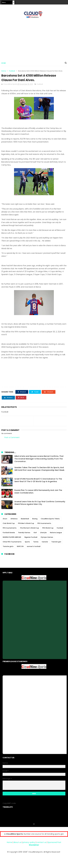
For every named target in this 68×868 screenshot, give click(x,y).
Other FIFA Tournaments (12, 542)
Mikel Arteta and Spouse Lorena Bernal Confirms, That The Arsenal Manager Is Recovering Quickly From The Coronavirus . (39, 459)
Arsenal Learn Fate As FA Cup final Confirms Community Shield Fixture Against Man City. (40, 503)
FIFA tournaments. (10, 528)
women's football (34, 547)
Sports (27, 542)
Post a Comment (12, 438)
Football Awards (9, 533)
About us (17, 843)
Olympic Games (47, 537)
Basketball (25, 519)
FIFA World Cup (48, 528)
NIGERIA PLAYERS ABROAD (12, 537)
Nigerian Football (31, 537)
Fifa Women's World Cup (30, 528)
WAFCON (20, 547)
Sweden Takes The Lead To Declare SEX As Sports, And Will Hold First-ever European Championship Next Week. (40, 469)
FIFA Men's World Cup (26, 523)
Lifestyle (43, 533)
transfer (45, 542)
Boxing (35, 519)
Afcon (5, 519)
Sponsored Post (54, 843)
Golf (35, 533)
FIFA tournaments (44, 523)
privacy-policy (29, 843)
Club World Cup (9, 523)
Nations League (56, 533)
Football (12, 71)
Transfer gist (56, 542)
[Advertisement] (34, 39)
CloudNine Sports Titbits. (50, 519)
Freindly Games (24, 533)
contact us (41, 843)
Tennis (36, 542)
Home (4, 63)
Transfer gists (8, 547)
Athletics (14, 519)
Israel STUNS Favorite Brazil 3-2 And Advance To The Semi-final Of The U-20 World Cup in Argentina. (38, 480)
